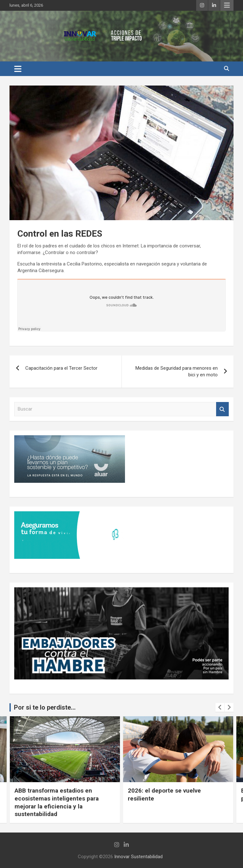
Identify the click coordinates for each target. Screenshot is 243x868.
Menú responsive (227, 5)
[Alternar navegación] (18, 69)
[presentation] (220, 707)
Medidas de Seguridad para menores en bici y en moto (177, 371)
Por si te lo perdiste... (45, 707)
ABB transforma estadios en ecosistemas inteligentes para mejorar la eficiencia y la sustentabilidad (57, 802)
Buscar (222, 409)
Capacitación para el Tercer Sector (61, 368)
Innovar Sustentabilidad (138, 857)
